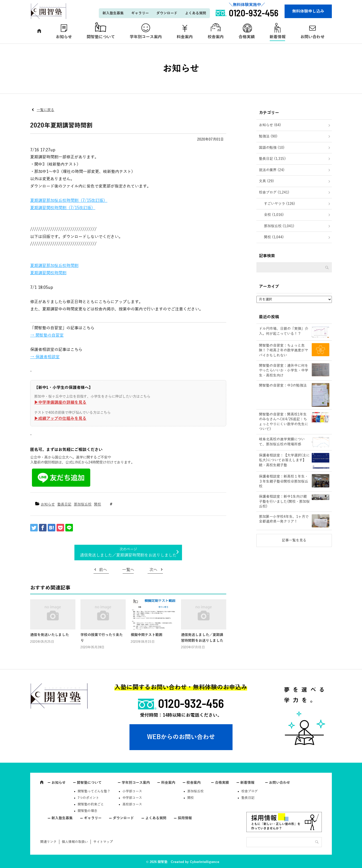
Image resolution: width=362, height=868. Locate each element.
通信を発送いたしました (50, 635)
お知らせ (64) (270, 125)
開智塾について (101, 37)
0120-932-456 (191, 703)
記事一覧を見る (294, 540)
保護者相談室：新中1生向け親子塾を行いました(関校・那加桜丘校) (284, 501)
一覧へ (128, 570)
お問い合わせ (312, 37)
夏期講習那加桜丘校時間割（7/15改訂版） (69, 201)
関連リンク (48, 842)
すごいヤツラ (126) (280, 204)
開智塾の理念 (87, 811)
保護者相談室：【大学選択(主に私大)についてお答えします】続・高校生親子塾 (284, 460)
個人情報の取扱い (75, 842)
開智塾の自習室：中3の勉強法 (283, 385)
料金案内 (185, 37)
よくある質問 (196, 13)
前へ (103, 570)
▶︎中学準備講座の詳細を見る (60, 402)
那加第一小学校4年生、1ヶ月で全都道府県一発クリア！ (284, 519)
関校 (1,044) (274, 237)
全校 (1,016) (274, 215)
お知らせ (64, 37)
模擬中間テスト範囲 (147, 635)
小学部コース (132, 791)
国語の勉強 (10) (272, 148)
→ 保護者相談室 (45, 357)
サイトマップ (103, 842)
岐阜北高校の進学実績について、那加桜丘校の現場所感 (282, 442)
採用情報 (185, 818)
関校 (98, 504)
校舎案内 (216, 37)
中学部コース (132, 798)
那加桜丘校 (83, 504)
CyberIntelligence (205, 862)
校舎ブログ (250, 791)
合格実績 (247, 37)
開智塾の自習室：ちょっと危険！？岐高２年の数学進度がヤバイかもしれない (284, 350)
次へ (153, 570)
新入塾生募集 (113, 13)
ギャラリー (140, 13)
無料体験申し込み (308, 11)
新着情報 (278, 37)
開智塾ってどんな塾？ (94, 791)
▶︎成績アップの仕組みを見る (60, 419)
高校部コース (132, 804)
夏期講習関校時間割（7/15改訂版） (63, 208)
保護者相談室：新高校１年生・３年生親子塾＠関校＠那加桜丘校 (284, 481)
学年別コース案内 (146, 37)
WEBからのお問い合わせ (181, 737)
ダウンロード (167, 13)
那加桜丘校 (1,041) (279, 226)
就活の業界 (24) (272, 170)
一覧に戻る (46, 110)
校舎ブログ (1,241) (274, 192)
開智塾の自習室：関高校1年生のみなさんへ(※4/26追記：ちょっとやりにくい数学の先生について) (284, 422)
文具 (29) (266, 181)
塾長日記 (64, 504)
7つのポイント (88, 798)
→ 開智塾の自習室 (47, 335)
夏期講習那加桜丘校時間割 (54, 266)
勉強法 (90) (268, 136)
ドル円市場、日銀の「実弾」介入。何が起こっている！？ (284, 331)
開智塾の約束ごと (91, 804)
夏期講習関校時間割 (48, 273)
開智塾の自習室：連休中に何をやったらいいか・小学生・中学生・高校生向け (284, 371)
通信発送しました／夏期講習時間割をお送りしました (128, 555)
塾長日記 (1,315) (272, 159)
